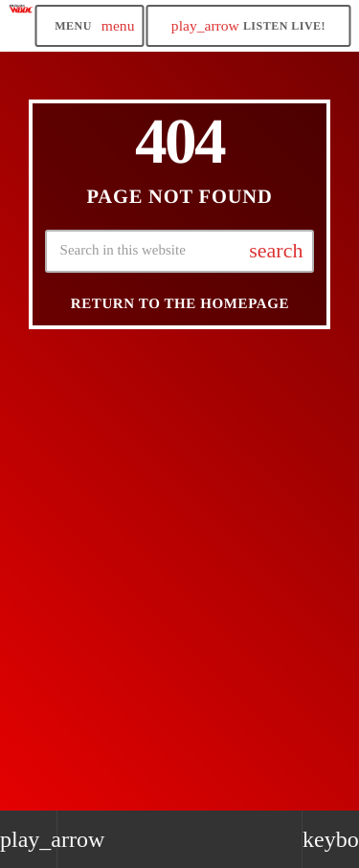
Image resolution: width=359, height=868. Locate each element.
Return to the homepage (180, 304)
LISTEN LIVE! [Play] (248, 25)
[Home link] (21, 26)
